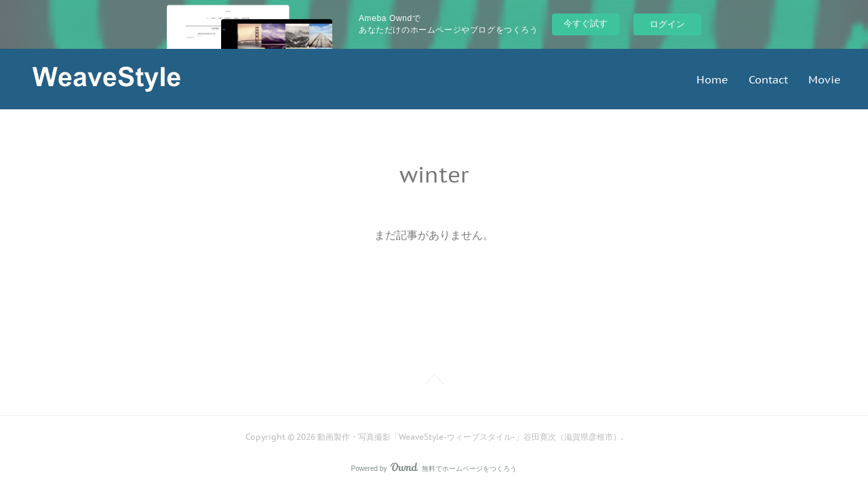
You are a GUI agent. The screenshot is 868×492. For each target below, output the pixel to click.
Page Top (434, 382)
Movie (825, 79)
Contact (768, 79)
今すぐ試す (586, 23)
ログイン (667, 24)
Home (712, 79)
